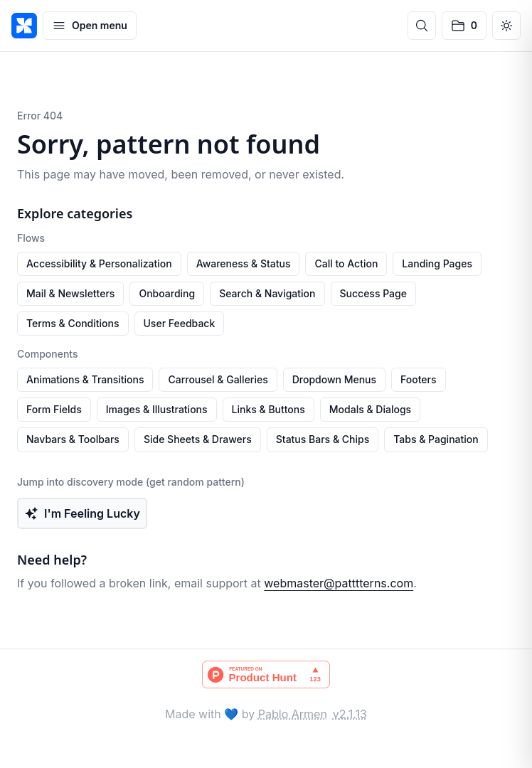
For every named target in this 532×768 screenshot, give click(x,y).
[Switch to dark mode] (506, 26)
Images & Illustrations (157, 409)
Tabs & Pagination (436, 439)
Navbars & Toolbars (73, 439)
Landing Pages (437, 263)
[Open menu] (90, 26)
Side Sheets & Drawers (198, 439)
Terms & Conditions (73, 323)
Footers (418, 379)
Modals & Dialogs (370, 409)
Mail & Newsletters (70, 293)
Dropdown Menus (334, 379)
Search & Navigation (267, 293)
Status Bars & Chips (323, 439)
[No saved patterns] (464, 26)
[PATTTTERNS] (24, 26)
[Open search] (422, 26)
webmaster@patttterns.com (339, 583)
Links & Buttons (268, 409)
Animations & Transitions (85, 379)
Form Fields (54, 409)
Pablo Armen (293, 714)
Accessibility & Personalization (99, 263)
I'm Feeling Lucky (82, 513)
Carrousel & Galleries (218, 379)
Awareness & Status (244, 263)
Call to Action (346, 263)
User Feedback (180, 323)
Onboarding (167, 293)
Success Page (373, 293)
